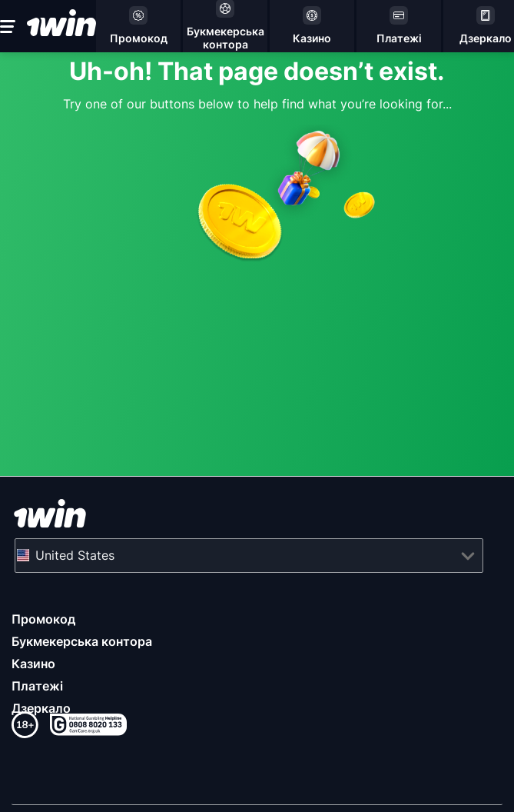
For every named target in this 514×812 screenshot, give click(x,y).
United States (75, 555)
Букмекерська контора (82, 641)
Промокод (43, 619)
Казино (33, 664)
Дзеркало (41, 708)
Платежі (37, 686)
